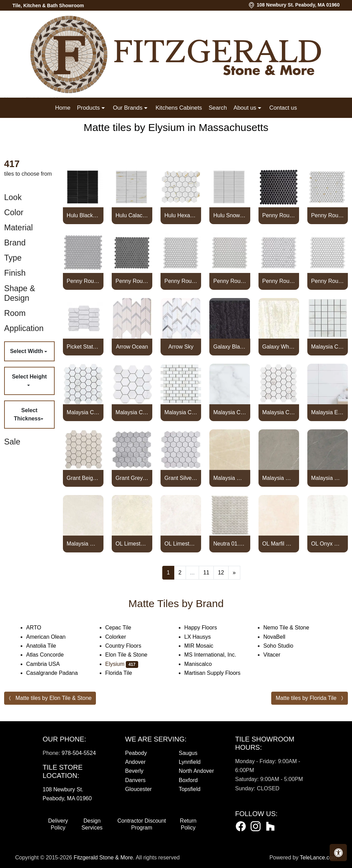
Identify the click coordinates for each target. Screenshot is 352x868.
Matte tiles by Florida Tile (306, 698)
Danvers (135, 780)
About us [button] (246, 108)
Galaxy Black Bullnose (230, 347)
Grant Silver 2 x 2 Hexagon (181, 478)
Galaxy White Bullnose (279, 347)
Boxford (188, 780)
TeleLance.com (318, 858)
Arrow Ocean (132, 347)
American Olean (53, 637)
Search (218, 108)
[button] (338, 853)
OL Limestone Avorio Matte (132, 544)
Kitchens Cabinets (179, 108)
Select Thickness (27, 414)
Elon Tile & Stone (132, 655)
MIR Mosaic (206, 646)
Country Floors (130, 646)
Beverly (134, 771)
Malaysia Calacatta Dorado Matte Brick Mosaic (181, 412)
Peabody (136, 753)
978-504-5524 (79, 753)
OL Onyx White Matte (328, 544)
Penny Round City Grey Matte (83, 281)
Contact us (283, 108)
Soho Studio (285, 646)
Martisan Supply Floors (218, 673)
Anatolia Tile (48, 646)
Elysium (122, 664)
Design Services (92, 824)
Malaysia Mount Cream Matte (230, 478)
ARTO (41, 628)
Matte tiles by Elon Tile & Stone (53, 698)
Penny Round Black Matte (279, 215)
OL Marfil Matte (279, 544)
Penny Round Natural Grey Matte (230, 281)
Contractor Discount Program (141, 824)
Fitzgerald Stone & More (103, 858)
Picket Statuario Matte (83, 347)
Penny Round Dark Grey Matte (132, 281)
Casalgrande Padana (59, 673)
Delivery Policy (58, 824)
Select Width (27, 351)
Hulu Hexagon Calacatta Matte (181, 215)
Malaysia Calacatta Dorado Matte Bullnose (230, 412)
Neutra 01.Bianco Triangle (230, 544)
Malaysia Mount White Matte (83, 544)
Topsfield (190, 789)
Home (63, 108)
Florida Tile (125, 673)
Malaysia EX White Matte (328, 412)
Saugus (188, 753)
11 (206, 573)
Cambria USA (49, 664)
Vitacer (277, 655)
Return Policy (188, 824)
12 (221, 573)
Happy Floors (207, 628)
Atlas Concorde (52, 655)
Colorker (122, 637)
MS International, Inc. (217, 655)
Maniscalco (204, 664)
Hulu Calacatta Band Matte (132, 215)
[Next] (234, 573)
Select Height (29, 377)
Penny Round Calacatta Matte (328, 215)
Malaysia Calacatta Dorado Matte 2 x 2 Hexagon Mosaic (83, 412)
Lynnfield (190, 762)
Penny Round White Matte (328, 281)
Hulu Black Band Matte (83, 215)
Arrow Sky (181, 347)
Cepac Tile (125, 628)
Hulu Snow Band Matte (230, 215)
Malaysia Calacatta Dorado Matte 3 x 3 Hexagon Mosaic (132, 412)
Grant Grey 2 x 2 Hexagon (132, 478)
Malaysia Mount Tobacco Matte (328, 478)
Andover (135, 762)
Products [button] (89, 108)
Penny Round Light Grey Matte (181, 281)
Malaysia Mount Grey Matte (279, 478)
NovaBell (280, 637)
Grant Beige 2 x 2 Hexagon (83, 478)
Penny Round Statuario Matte (279, 281)
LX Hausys (204, 637)
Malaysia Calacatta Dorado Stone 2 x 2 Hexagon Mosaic (279, 412)
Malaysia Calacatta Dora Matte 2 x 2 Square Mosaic (328, 347)
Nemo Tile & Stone (294, 628)
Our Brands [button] (128, 108)
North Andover (196, 771)
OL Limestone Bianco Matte (181, 544)
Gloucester (138, 789)
